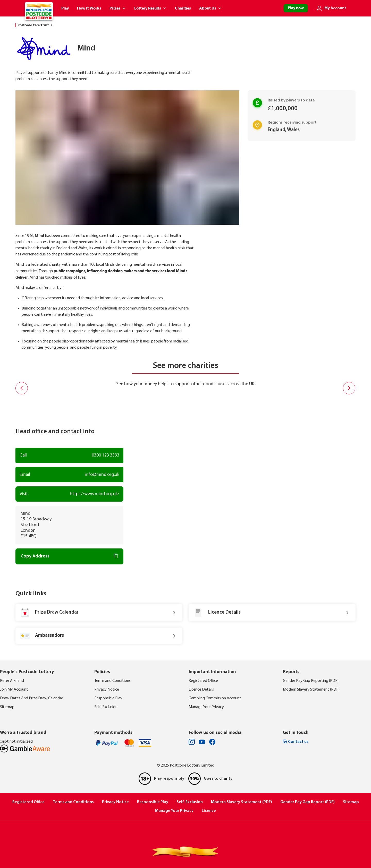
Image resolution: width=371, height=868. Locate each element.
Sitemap (7, 707)
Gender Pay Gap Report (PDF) (307, 802)
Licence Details (201, 690)
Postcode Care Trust (36, 25)
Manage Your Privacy (206, 707)
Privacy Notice (107, 690)
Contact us (296, 742)
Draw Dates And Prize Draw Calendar (32, 698)
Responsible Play (108, 698)
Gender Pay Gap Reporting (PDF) (311, 681)
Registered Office (203, 681)
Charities (183, 8)
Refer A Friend (12, 681)
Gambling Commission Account (215, 698)
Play (65, 8)
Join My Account (14, 690)
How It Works (89, 8)
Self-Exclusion (106, 707)
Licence (209, 811)
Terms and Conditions (112, 681)
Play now (296, 8)
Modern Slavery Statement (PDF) (311, 690)
